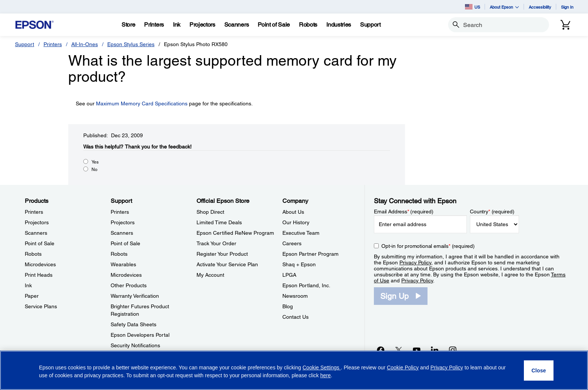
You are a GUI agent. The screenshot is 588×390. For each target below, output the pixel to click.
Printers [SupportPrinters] (120, 212)
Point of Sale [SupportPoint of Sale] (125, 243)
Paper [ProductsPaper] (32, 296)
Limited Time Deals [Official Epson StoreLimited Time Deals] (219, 222)
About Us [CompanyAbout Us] (293, 212)
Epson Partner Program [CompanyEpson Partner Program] (310, 254)
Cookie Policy (403, 367)
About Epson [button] (504, 7)
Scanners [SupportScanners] (122, 233)
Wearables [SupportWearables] (123, 264)
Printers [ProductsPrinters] (34, 212)
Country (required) (492, 211)
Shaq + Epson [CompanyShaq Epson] (299, 264)
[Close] (539, 370)
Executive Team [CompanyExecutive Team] (301, 233)
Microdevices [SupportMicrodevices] (126, 275)
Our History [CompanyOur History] (296, 222)
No (94, 169)
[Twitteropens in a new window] (399, 350)
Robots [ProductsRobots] (33, 254)
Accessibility (540, 7)
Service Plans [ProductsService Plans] (41, 306)
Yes (95, 162)
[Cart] (565, 25)
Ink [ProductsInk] (28, 285)
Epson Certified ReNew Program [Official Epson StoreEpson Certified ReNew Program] (235, 233)
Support (25, 44)
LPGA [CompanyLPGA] (289, 275)
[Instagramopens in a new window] (453, 350)
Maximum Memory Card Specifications (142, 103)
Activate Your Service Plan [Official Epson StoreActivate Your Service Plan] (227, 264)
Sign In (567, 7)
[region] (294, 370)
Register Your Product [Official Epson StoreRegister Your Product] (222, 254)
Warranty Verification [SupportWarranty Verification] (135, 296)
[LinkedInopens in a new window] (435, 350)
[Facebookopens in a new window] (381, 350)
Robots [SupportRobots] (119, 254)
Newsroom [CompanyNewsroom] (295, 296)
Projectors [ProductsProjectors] (37, 222)
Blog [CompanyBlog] (288, 306)
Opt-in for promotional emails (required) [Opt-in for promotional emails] (428, 246)
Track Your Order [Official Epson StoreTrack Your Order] (216, 243)
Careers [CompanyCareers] (292, 243)
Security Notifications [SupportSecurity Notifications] (135, 345)
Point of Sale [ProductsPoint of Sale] (40, 243)
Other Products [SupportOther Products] (129, 285)
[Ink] (177, 25)
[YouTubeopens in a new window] (417, 350)
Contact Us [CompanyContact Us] (295, 317)
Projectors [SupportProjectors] (123, 222)
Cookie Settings (322, 367)
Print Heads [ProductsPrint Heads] (39, 275)
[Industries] (339, 25)
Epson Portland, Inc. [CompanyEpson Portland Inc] (306, 285)
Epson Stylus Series (131, 44)
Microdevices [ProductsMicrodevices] (40, 264)
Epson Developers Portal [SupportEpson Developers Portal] (140, 335)
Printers (53, 44)
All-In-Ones (85, 44)
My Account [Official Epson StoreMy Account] (210, 275)
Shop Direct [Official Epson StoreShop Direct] (210, 212)
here (325, 375)
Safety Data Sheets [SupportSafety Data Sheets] (133, 324)
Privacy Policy (415, 262)
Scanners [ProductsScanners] (36, 233)
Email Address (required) (404, 211)
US (472, 7)
